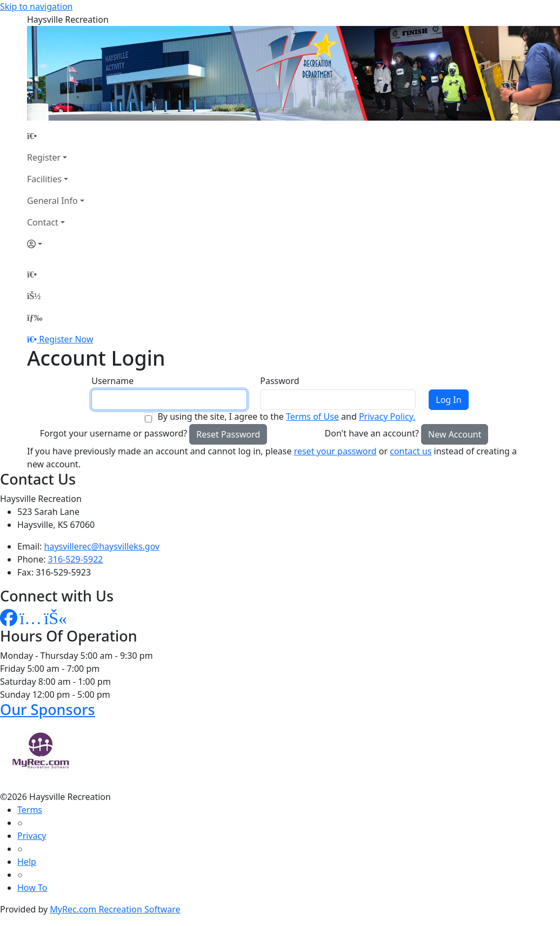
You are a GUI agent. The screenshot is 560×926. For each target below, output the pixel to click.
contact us (411, 451)
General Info (52, 201)
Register (44, 157)
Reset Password (228, 434)
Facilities (44, 179)
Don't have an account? (372, 433)
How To (32, 888)
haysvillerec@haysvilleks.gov (102, 546)
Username (112, 381)
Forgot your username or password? (114, 433)
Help (27, 862)
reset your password (335, 451)
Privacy (32, 836)
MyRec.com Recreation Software (115, 909)
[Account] (56, 244)
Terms (30, 810)
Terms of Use (312, 416)
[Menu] (35, 318)
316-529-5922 (76, 559)
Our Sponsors (48, 709)
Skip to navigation (36, 6)
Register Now (66, 339)
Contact (43, 222)
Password (279, 381)
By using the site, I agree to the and (286, 416)
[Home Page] (56, 136)
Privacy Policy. (387, 416)
